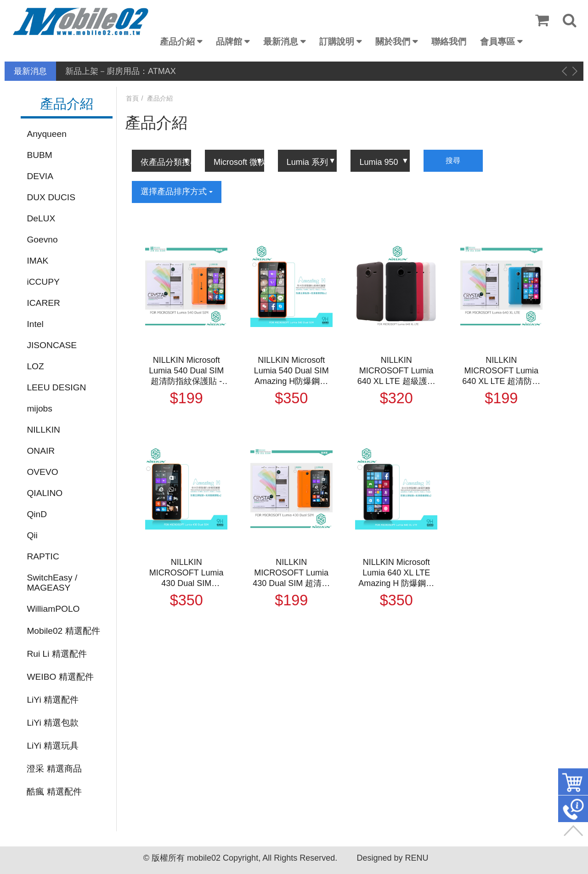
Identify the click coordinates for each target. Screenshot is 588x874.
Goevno (42, 240)
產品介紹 (177, 42)
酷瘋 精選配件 (54, 792)
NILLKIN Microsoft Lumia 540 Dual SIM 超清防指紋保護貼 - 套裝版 (186, 371)
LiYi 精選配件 (53, 700)
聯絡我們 (449, 42)
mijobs (39, 409)
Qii (32, 535)
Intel (35, 324)
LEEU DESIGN (56, 387)
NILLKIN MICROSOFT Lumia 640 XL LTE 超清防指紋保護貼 (501, 371)
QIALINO (45, 493)
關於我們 (393, 42)
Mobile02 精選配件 (63, 631)
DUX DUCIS (51, 197)
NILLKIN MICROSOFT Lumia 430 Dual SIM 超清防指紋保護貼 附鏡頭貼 (291, 573)
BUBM (39, 155)
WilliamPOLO (53, 609)
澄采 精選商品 (54, 769)
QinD (37, 514)
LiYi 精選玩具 (53, 746)
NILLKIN (43, 430)
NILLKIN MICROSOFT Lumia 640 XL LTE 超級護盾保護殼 (396, 371)
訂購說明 (337, 42)
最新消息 (281, 42)
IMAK (37, 261)
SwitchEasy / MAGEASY (52, 583)
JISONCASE (52, 345)
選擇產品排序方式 (177, 192)
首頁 (132, 98)
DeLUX (41, 218)
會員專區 (498, 42)
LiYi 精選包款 (53, 723)
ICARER (43, 303)
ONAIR (41, 451)
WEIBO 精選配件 (60, 677)
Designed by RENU (392, 858)
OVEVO (42, 472)
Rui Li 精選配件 (57, 654)
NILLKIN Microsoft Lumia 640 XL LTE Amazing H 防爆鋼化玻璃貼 (396, 573)
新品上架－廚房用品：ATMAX (121, 71)
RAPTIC (43, 556)
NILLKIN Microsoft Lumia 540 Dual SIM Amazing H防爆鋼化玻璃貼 (291, 371)
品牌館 (229, 42)
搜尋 (453, 161)
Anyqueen (46, 134)
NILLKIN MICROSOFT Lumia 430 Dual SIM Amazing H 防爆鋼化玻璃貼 (186, 573)
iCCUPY (43, 282)
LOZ (35, 366)
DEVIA (40, 176)
